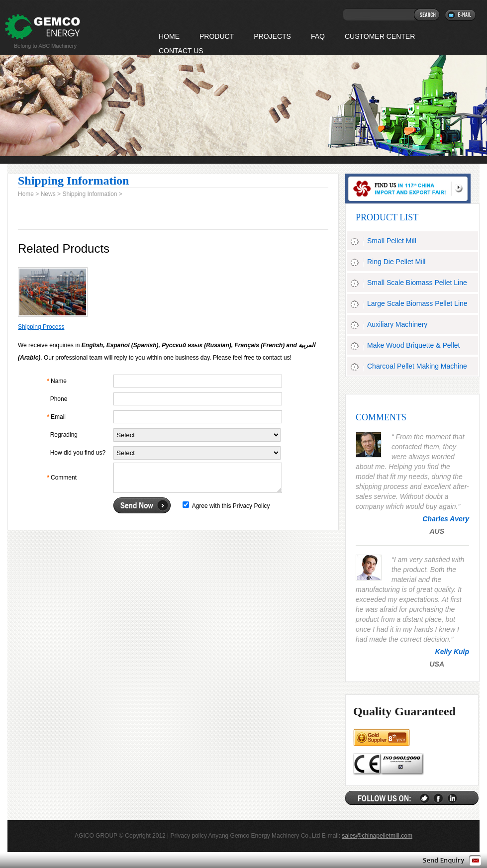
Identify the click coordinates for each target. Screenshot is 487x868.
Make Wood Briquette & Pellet (414, 345)
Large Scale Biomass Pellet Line (417, 303)
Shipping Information (90, 194)
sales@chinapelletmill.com (377, 836)
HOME (169, 36)
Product (217, 36)
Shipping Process (41, 327)
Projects (272, 36)
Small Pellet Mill (392, 241)
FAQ (318, 36)
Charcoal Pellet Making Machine (417, 366)
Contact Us (181, 51)
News (48, 194)
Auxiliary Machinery (397, 324)
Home (26, 194)
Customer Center (380, 36)
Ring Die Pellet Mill (396, 262)
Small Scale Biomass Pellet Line (417, 283)
